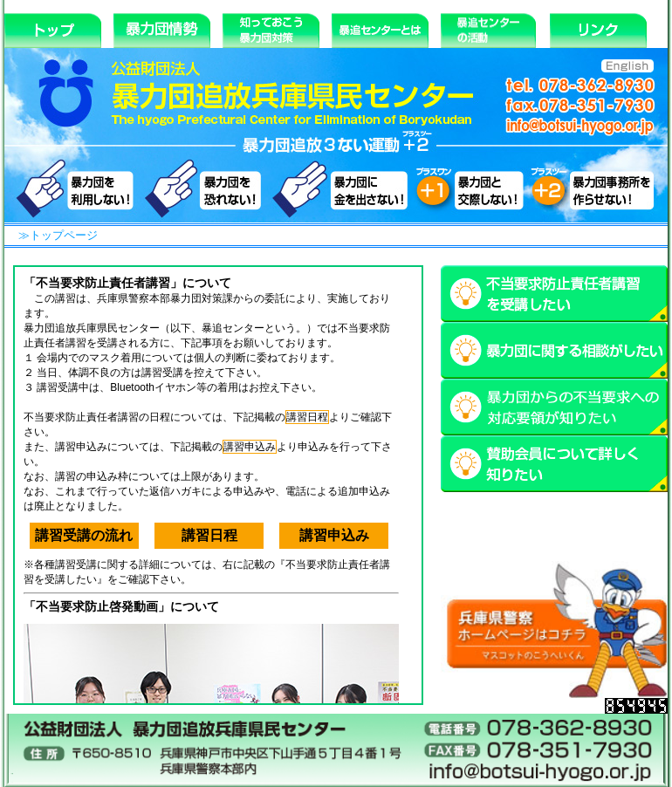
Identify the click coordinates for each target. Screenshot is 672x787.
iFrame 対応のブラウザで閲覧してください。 (218, 485)
